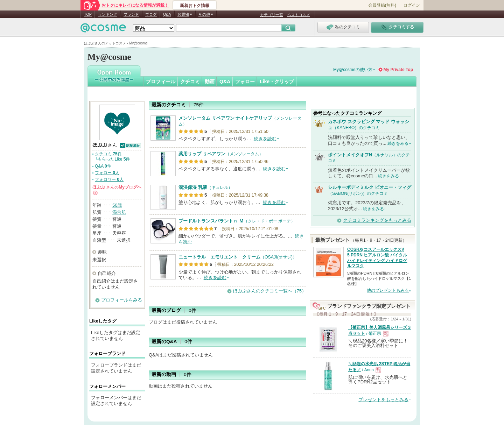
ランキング (108, 14)
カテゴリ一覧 (272, 15)
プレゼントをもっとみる (383, 400)
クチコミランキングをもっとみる (377, 220)
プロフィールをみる (122, 300)
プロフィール (161, 82)
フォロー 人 (107, 173)
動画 (210, 82)
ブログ (151, 14)
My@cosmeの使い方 (353, 70)
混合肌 (119, 212)
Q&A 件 (103, 166)
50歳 (117, 205)
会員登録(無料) (382, 5)
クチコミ (190, 82)
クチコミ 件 (108, 154)
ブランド (131, 14)
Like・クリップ (277, 82)
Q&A (167, 14)
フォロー (245, 82)
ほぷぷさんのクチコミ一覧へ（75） (270, 291)
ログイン (412, 5)
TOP (88, 14)
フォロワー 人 (109, 179)
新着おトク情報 (195, 6)
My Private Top (398, 70)
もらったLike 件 (114, 159)
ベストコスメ (299, 15)
